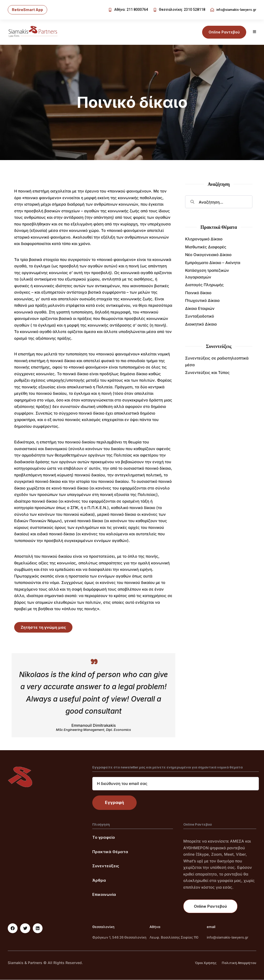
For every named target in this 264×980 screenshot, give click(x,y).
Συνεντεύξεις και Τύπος (207, 373)
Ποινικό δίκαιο (198, 293)
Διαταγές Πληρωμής (204, 285)
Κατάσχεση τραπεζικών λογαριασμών (207, 274)
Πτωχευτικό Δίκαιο (202, 301)
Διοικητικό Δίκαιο (201, 324)
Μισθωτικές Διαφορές (206, 247)
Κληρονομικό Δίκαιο (204, 239)
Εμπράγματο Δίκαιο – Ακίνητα (213, 263)
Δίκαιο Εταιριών (200, 309)
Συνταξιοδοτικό (200, 316)
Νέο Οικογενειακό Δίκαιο (208, 255)
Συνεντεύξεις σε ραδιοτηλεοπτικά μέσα (217, 362)
